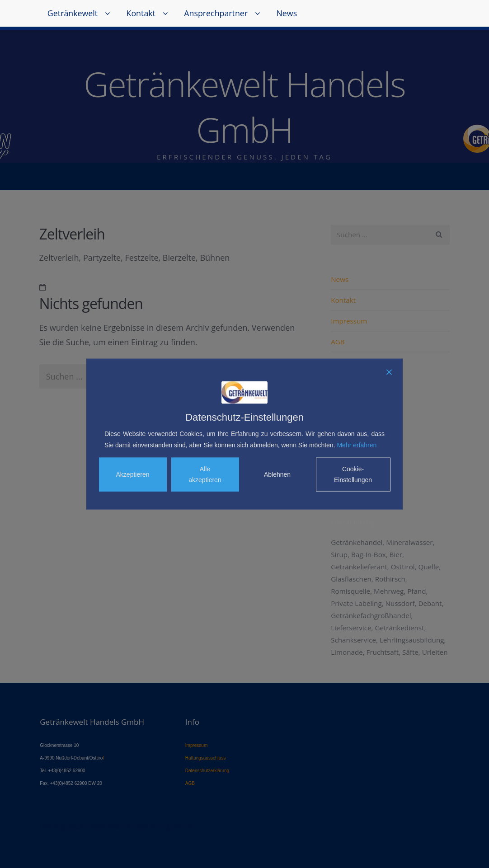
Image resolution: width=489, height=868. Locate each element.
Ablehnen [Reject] (277, 474)
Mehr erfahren (357, 445)
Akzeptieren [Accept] (133, 474)
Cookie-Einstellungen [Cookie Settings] (353, 474)
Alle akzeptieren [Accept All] (205, 474)
